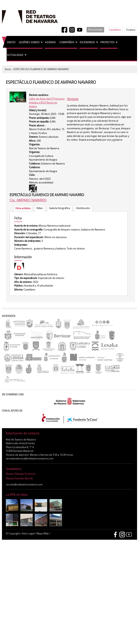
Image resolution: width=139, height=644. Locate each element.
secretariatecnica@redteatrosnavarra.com (30, 459)
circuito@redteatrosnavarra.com (24, 485)
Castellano (115, 30)
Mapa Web (42, 534)
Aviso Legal (28, 534)
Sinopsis (73, 99)
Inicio (11, 42)
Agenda (50, 42)
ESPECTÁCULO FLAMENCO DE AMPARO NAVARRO (41, 69)
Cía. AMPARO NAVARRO (28, 200)
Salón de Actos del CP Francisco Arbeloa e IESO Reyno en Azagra (47, 103)
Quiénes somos (29, 42)
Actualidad (15, 55)
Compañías (67, 42)
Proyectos (107, 42)
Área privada (95, 30)
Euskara (131, 30)
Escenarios (87, 42)
